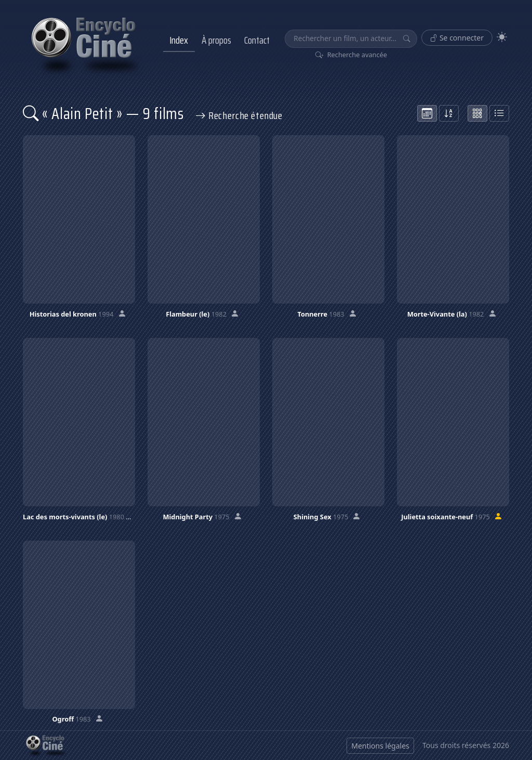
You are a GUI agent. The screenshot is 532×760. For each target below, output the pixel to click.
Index (179, 40)
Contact (257, 40)
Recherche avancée (351, 55)
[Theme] (502, 37)
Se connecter (457, 38)
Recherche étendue (239, 115)
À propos (216, 40)
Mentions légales (380, 746)
